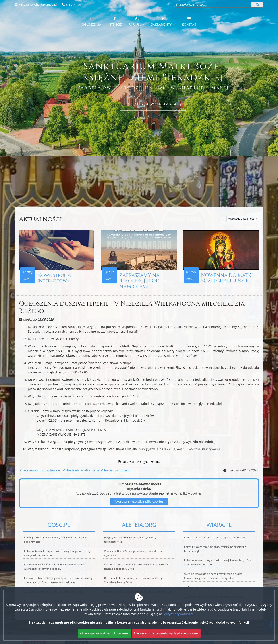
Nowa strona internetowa (54, 278)
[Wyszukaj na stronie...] (213, 4)
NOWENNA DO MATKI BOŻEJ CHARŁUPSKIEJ (227, 278)
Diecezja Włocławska (153, 104)
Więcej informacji (139, 198)
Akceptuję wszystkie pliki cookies (104, 633)
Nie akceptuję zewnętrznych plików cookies (166, 633)
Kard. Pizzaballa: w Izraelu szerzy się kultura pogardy (215, 537)
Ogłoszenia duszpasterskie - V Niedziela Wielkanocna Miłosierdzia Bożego (132, 307)
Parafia (135, 21)
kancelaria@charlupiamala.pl (37, 4)
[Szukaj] (257, 4)
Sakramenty (162, 21)
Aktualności (40, 219)
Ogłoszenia (91, 21)
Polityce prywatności (178, 614)
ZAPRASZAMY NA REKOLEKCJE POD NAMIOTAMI (139, 281)
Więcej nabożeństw (54, 198)
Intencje (115, 21)
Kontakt (189, 21)
